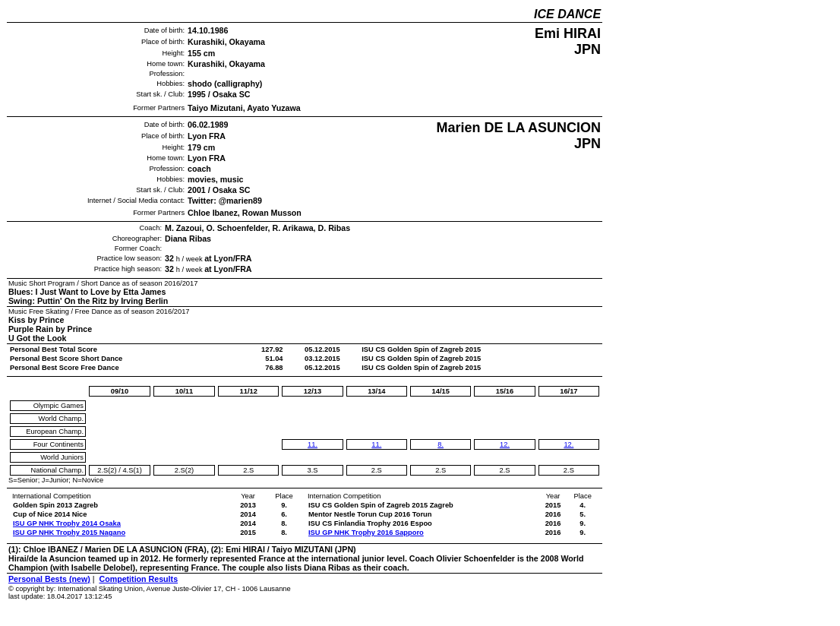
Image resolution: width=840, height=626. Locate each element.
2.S (248, 470)
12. (505, 444)
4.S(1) (132, 470)
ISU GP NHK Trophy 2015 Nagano (69, 533)
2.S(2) (107, 470)
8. (441, 444)
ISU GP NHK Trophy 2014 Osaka (67, 523)
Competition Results (138, 579)
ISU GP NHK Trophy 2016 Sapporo (366, 533)
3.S (313, 470)
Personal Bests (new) (49, 579)
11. (313, 444)
